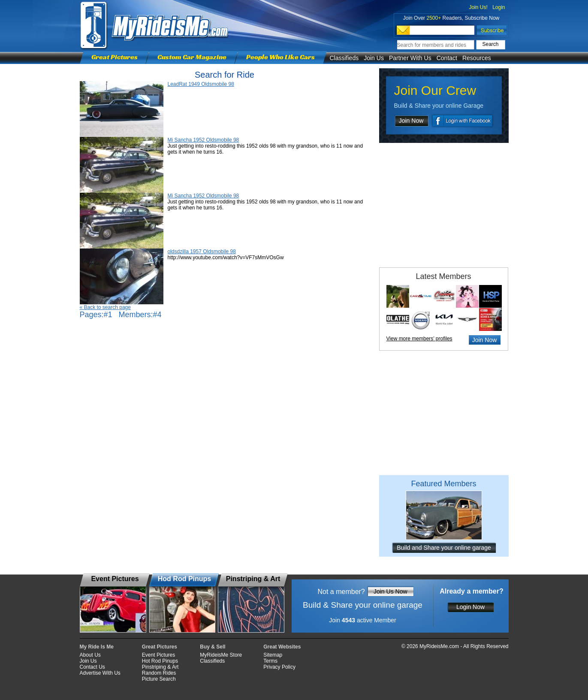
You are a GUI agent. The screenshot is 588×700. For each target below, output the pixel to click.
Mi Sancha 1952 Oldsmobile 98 (204, 140)
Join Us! (478, 7)
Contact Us (92, 667)
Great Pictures (115, 57)
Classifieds (344, 58)
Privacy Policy (279, 667)
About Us (90, 655)
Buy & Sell (213, 647)
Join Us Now (390, 591)
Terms (270, 661)
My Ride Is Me (97, 647)
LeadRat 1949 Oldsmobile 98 (201, 84)
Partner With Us (410, 58)
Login (499, 7)
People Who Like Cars (280, 57)
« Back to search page (105, 307)
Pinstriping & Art (160, 667)
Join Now (411, 121)
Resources (477, 58)
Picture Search (159, 679)
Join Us (374, 58)
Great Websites (282, 647)
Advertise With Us (100, 673)
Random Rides (159, 673)
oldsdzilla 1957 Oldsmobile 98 (202, 252)
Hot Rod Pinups (160, 661)
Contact (447, 58)
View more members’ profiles (419, 339)
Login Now (470, 607)
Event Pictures (158, 655)
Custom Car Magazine (192, 57)
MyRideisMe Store (221, 655)
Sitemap (273, 655)
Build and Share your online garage (444, 548)
